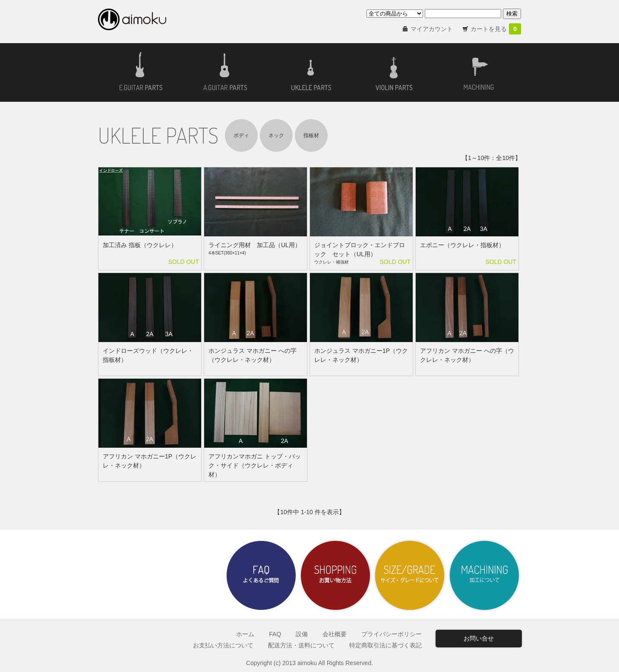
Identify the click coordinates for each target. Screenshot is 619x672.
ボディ (241, 135)
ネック (276, 135)
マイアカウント (432, 29)
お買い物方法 (335, 575)
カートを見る (496, 29)
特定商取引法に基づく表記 (385, 645)
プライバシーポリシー (392, 634)
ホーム (245, 634)
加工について (484, 575)
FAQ (275, 634)
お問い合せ (479, 638)
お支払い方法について (223, 645)
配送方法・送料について (301, 645)
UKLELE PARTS (158, 135)
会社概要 (335, 634)
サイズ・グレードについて (410, 575)
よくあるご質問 (261, 575)
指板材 (311, 135)
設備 (302, 634)
